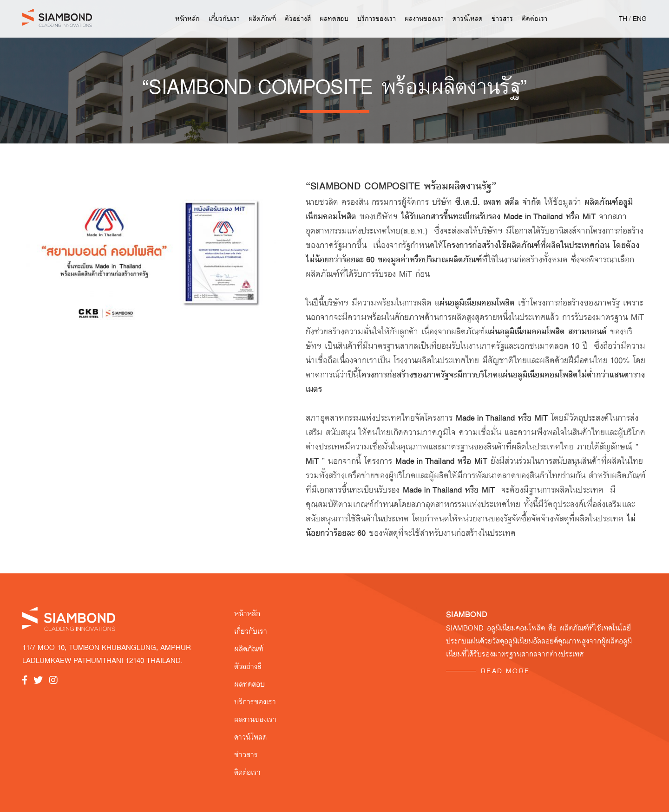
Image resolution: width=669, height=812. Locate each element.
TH (623, 19)
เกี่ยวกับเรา (224, 19)
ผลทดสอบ (334, 19)
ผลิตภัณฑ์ (262, 19)
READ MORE (505, 671)
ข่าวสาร (502, 19)
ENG (640, 19)
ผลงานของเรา (424, 19)
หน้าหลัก (187, 19)
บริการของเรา (377, 19)
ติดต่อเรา (535, 19)
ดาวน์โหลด (468, 19)
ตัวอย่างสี (298, 19)
